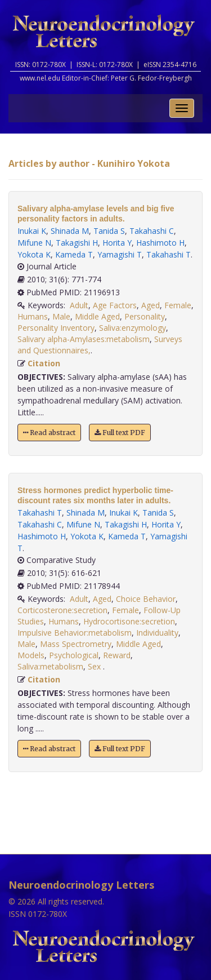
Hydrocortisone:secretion (129, 621)
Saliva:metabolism (50, 666)
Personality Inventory (56, 328)
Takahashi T (169, 254)
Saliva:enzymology (133, 328)
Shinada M (70, 231)
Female (178, 305)
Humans (33, 316)
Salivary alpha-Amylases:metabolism (84, 339)
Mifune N (34, 243)
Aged (151, 305)
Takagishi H (77, 243)
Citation (44, 363)
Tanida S (109, 231)
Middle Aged (97, 316)
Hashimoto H (160, 243)
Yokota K (34, 254)
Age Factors (115, 305)
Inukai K (32, 231)
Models (31, 655)
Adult (79, 305)
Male (61, 316)
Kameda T (74, 254)
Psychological (74, 655)
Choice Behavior (146, 599)
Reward (117, 655)
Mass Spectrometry (76, 644)
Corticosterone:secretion (62, 610)
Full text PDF (120, 433)
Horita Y (117, 243)
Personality (145, 316)
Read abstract (49, 433)
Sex (95, 666)
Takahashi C (152, 231)
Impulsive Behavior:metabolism (75, 633)
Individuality (157, 633)
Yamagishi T (120, 254)
